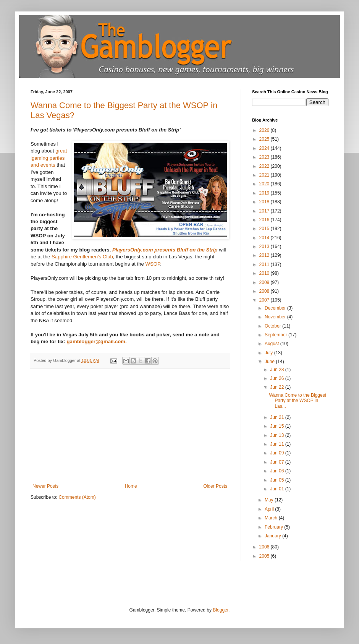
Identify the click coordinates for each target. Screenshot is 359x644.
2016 (265, 220)
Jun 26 (277, 378)
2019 (265, 193)
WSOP (153, 264)
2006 (265, 547)
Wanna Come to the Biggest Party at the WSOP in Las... (298, 401)
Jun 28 (277, 370)
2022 (265, 166)
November (276, 317)
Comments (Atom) (77, 497)
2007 (265, 300)
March (272, 518)
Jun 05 (277, 480)
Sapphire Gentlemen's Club (82, 257)
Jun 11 (277, 444)
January (273, 536)
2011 (265, 264)
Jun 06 (277, 471)
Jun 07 (277, 462)
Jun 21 (277, 417)
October (273, 326)
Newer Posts (45, 486)
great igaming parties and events (49, 158)
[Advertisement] (130, 426)
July (269, 353)
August (272, 344)
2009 (265, 282)
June (270, 362)
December (276, 308)
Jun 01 (277, 489)
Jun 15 (277, 426)
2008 (265, 291)
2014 (265, 238)
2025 (265, 139)
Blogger (221, 610)
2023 (265, 157)
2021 (265, 175)
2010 (265, 273)
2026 (265, 130)
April (270, 509)
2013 (265, 247)
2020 (265, 184)
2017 (265, 211)
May (270, 500)
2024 (265, 148)
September (277, 335)
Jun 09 (277, 453)
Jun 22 (277, 387)
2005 (265, 556)
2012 (265, 255)
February (274, 527)
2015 (265, 229)
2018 (265, 202)
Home (131, 486)
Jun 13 (277, 435)
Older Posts (215, 486)
